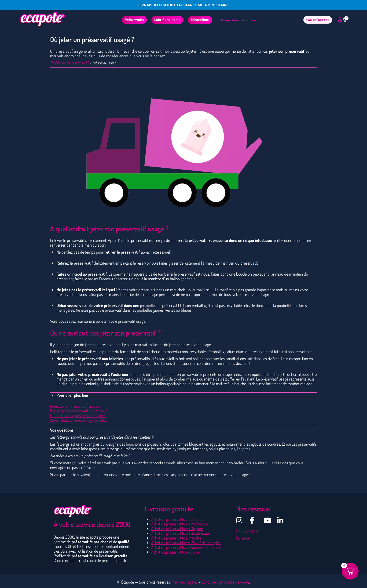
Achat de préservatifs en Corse (175, 552)
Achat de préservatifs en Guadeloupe (181, 533)
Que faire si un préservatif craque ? (78, 415)
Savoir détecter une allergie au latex (78, 420)
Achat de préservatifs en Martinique (179, 524)
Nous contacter (248, 531)
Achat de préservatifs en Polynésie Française (186, 543)
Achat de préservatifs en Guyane (177, 529)
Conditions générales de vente (225, 582)
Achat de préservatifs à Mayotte (176, 538)
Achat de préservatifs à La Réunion (179, 519)
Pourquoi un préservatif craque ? (76, 406)
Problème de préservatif (69, 63)
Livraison (243, 538)
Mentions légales (185, 582)
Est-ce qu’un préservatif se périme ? (79, 411)
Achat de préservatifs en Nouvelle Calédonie (186, 547)
